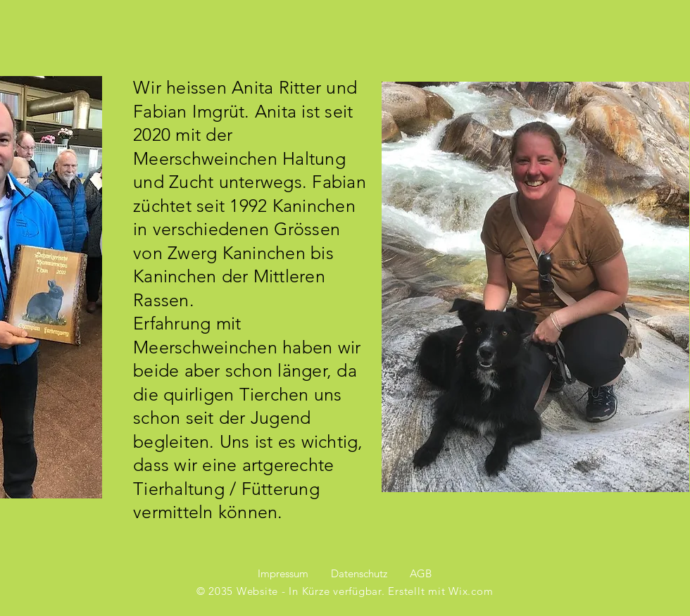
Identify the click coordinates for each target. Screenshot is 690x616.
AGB (421, 573)
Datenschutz (359, 573)
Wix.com (471, 591)
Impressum (283, 573)
